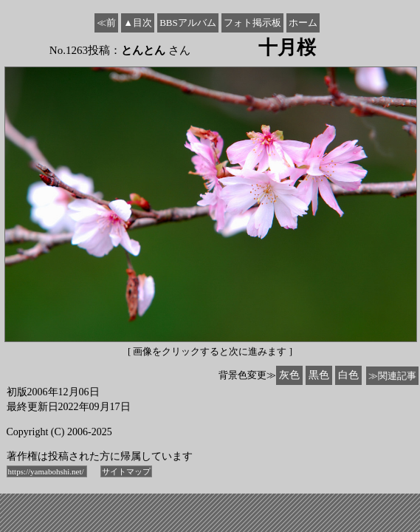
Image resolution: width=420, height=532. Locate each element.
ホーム (303, 23)
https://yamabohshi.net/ (47, 471)
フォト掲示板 (252, 23)
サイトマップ (126, 471)
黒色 (319, 375)
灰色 (289, 375)
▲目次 (138, 23)
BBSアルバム (188, 23)
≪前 (106, 23)
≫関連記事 (392, 376)
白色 (348, 375)
